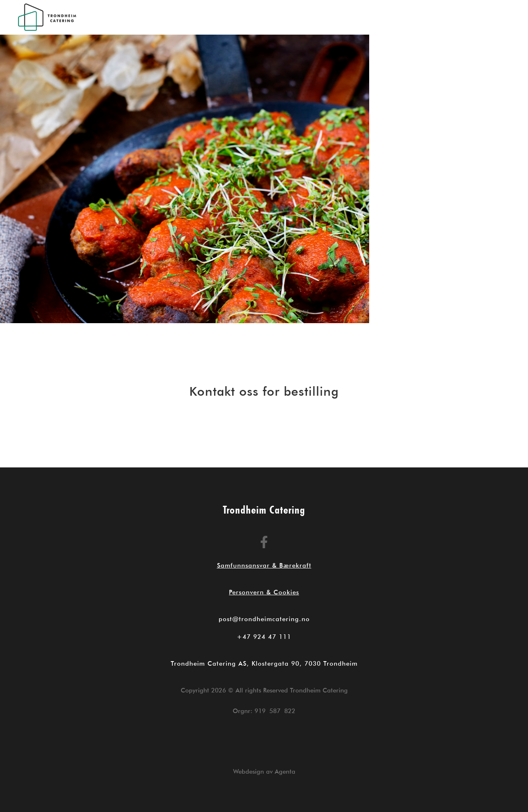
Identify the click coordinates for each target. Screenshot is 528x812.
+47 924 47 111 (264, 637)
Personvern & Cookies (264, 592)
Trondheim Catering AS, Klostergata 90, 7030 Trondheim (264, 664)
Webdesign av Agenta (264, 772)
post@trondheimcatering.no (264, 619)
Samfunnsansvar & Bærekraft (264, 566)
